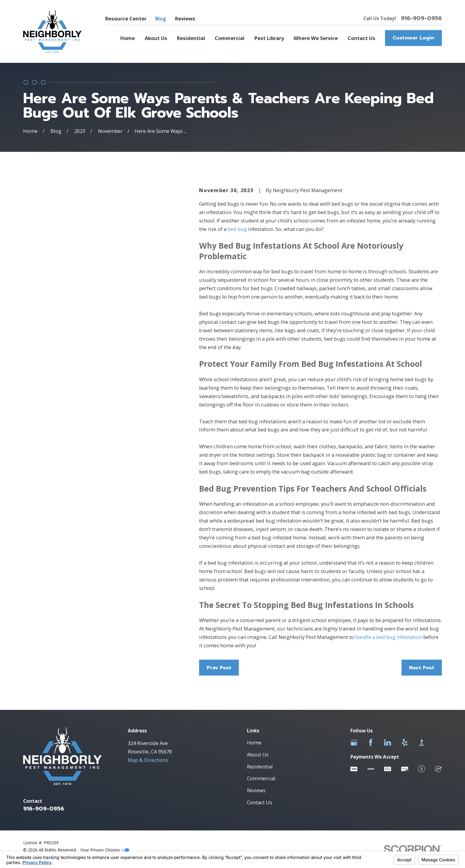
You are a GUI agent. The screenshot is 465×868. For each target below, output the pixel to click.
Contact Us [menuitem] (362, 38)
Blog (161, 18)
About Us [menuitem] (156, 38)
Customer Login (413, 38)
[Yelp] (405, 742)
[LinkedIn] (388, 742)
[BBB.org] (422, 742)
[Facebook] (371, 742)
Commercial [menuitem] (230, 38)
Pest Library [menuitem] (269, 38)
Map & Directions (148, 760)
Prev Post (219, 668)
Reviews (185, 18)
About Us (258, 755)
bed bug (237, 229)
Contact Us (260, 802)
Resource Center (126, 18)
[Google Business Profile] (354, 742)
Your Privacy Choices (105, 850)
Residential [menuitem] (191, 38)
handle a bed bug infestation (389, 637)
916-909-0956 (421, 18)
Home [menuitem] (128, 38)
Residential (260, 767)
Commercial (261, 778)
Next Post (422, 668)
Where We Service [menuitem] (316, 38)
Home (254, 742)
